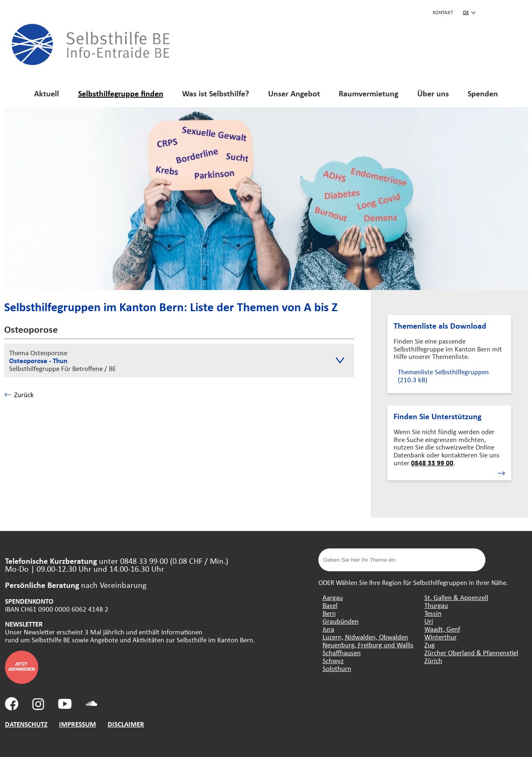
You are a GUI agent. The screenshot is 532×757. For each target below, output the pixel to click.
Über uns (433, 93)
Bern (329, 613)
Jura (328, 629)
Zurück (19, 394)
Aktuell (47, 93)
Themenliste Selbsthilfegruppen (443, 376)
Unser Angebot (294, 93)
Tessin (433, 613)
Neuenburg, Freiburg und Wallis (368, 645)
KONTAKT (443, 12)
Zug (430, 645)
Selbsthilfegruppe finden (121, 93)
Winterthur (441, 637)
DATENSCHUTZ (26, 724)
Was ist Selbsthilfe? (216, 93)
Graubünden (341, 621)
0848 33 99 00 (432, 463)
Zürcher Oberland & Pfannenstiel (471, 653)
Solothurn (337, 668)
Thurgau (436, 605)
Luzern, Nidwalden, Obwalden (365, 637)
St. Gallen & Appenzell (456, 597)
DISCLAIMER (126, 724)
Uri (429, 621)
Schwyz (333, 660)
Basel (330, 605)
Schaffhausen (342, 653)
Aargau (333, 597)
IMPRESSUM (78, 724)
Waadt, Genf (442, 629)
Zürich (433, 660)
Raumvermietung (368, 93)
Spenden (483, 93)
